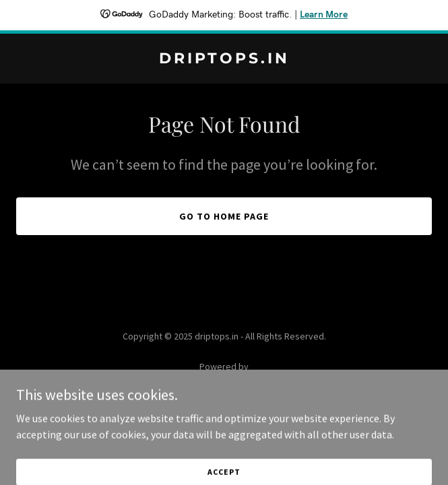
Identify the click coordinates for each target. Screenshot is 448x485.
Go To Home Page (224, 216)
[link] (224, 59)
